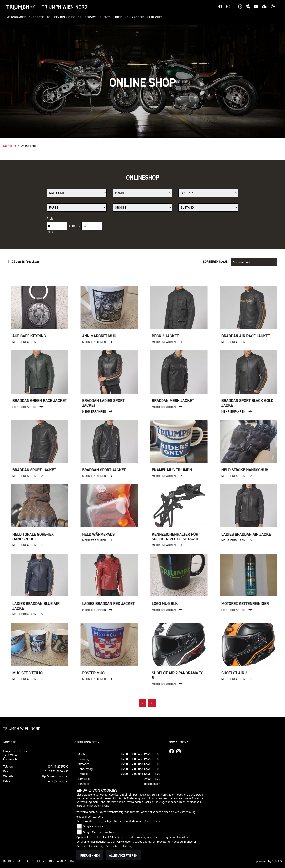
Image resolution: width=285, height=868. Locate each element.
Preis (50, 218)
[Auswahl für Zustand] (208, 207)
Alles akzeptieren (123, 855)
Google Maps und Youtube (99, 832)
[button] (17, 17)
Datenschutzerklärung (96, 806)
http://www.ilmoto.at (55, 776)
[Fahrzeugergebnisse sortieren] (254, 262)
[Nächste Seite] (152, 703)
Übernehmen (90, 855)
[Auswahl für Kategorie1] (77, 193)
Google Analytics (93, 826)
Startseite (10, 146)
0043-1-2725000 (58, 766)
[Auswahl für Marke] (143, 193)
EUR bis (74, 226)
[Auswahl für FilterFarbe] (77, 207)
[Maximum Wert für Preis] (92, 226)
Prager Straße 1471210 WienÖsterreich (15, 755)
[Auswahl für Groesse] (143, 207)
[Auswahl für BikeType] (208, 193)
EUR (50, 232)
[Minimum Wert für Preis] (57, 226)
